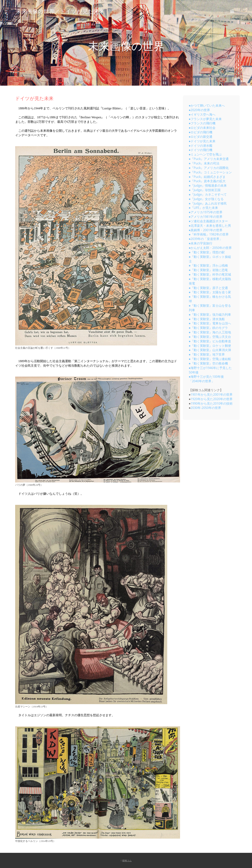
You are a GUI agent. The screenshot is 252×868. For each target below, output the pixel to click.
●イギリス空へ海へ (202, 114)
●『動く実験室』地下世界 (207, 354)
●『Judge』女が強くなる (206, 199)
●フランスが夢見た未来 (205, 119)
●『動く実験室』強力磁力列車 (210, 315)
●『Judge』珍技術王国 (205, 190)
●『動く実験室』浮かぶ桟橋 (208, 265)
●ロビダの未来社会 (202, 128)
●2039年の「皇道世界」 (206, 239)
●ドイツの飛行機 (201, 150)
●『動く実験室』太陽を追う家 (210, 292)
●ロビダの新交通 (201, 137)
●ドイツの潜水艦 (201, 146)
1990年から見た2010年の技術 (212, 403)
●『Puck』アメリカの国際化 (209, 168)
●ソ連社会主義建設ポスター (208, 221)
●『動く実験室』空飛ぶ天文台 (210, 337)
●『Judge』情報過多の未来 (208, 185)
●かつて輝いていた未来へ (207, 105)
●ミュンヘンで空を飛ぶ (205, 154)
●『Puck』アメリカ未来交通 (209, 159)
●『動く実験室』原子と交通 (208, 288)
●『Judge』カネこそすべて (208, 194)
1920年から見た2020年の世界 (212, 399)
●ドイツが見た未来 (202, 141)
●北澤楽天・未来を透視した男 (210, 226)
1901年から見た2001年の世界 (212, 394)
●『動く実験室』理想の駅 (207, 252)
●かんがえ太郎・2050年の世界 (210, 248)
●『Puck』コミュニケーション (210, 172)
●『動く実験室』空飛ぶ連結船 (210, 359)
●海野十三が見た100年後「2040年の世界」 (206, 379)
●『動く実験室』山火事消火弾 (210, 350)
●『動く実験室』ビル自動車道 (210, 341)
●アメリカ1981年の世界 (206, 217)
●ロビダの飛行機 (201, 132)
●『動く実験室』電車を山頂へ (210, 323)
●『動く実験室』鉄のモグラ (208, 328)
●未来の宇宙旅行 (201, 243)
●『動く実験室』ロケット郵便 (210, 346)
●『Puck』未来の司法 (204, 163)
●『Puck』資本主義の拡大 (207, 181)
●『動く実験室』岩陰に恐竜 (208, 270)
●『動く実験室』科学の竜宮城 (210, 274)
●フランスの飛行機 (202, 123)
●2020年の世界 (199, 110)
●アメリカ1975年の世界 (206, 212)
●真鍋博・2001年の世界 (206, 230)
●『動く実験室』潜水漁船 (207, 319)
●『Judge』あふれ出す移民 (208, 203)
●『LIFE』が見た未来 (203, 208)
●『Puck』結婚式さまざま (207, 177)
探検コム (127, 861)
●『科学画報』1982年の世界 (209, 234)
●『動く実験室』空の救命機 (208, 363)
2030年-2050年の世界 (206, 408)
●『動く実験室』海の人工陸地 (210, 332)
